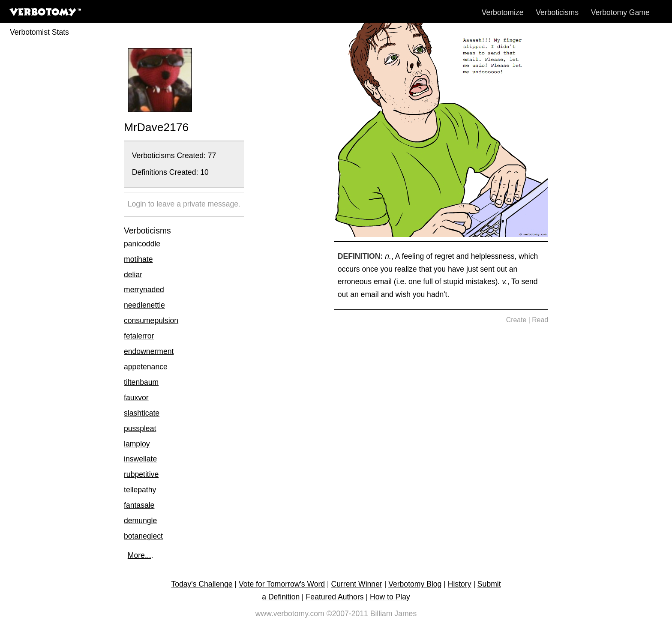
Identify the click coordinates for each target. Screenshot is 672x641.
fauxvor (136, 398)
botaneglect (143, 536)
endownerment (149, 351)
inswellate (140, 459)
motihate (138, 259)
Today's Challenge (202, 584)
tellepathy (140, 490)
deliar (133, 275)
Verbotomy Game (620, 12)
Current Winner (357, 584)
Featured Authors (335, 597)
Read (540, 320)
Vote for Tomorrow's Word (282, 584)
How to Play (390, 597)
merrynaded (144, 290)
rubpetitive (141, 474)
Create (516, 320)
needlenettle (144, 305)
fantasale (139, 505)
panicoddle (142, 244)
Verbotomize (503, 12)
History (460, 584)
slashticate (142, 413)
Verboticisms (557, 12)
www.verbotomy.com (290, 614)
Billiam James (394, 614)
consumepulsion (151, 320)
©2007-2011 (347, 614)
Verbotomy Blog (415, 584)
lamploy (137, 444)
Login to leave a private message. (184, 204)
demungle (140, 521)
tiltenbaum (141, 382)
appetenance (146, 367)
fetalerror (139, 336)
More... (139, 555)
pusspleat (140, 428)
